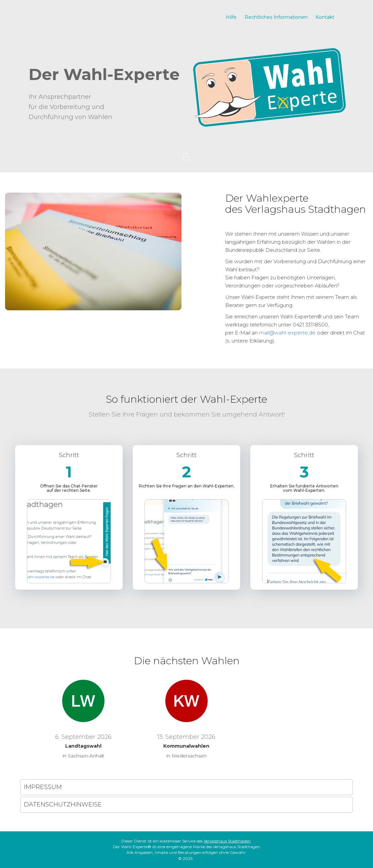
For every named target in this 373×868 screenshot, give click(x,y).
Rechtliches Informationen (276, 17)
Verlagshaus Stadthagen (227, 841)
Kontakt (325, 17)
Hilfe (231, 17)
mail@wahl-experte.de (287, 333)
